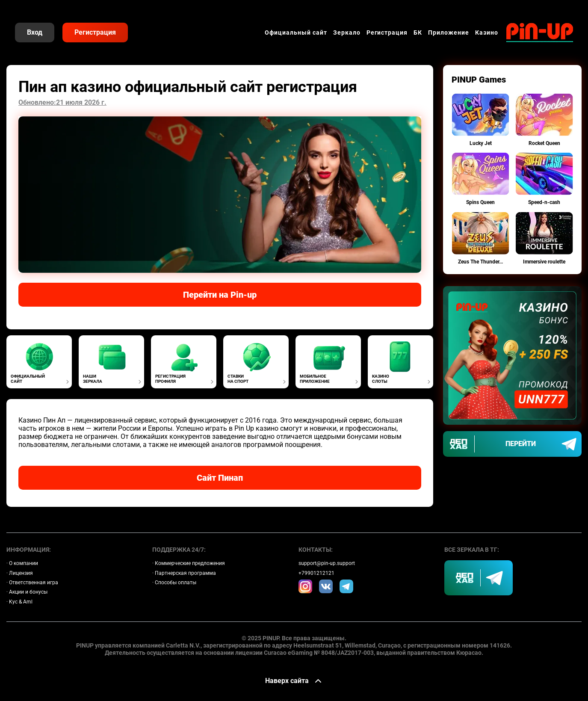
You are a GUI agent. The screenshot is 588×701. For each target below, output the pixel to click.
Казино (487, 33)
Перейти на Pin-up (220, 295)
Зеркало (347, 33)
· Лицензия (20, 573)
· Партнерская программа (184, 573)
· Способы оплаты (174, 583)
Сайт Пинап (220, 478)
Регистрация (95, 32)
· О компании (22, 563)
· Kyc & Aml (19, 602)
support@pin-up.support (327, 563)
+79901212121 (316, 573)
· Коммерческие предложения (189, 563)
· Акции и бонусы (27, 592)
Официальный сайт (296, 33)
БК (418, 33)
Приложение (449, 33)
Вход (35, 32)
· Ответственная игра (32, 583)
